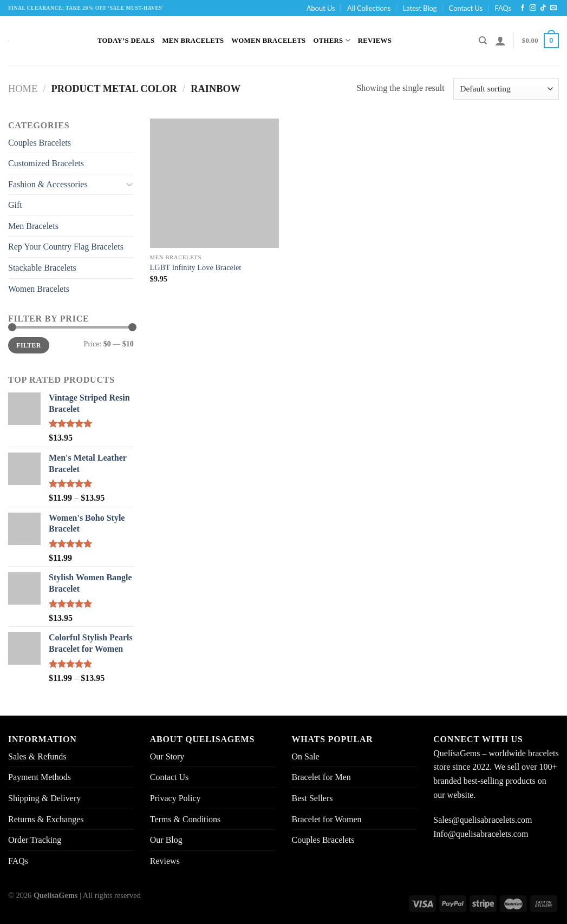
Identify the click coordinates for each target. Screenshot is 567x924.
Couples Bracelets (40, 143)
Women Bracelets (268, 41)
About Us (321, 8)
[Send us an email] (553, 8)
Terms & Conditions (185, 819)
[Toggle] (129, 184)
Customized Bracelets (46, 163)
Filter (28, 345)
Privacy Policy (175, 798)
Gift (15, 205)
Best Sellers (312, 798)
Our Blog (166, 840)
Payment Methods (40, 777)
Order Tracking (35, 840)
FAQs (503, 8)
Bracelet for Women (327, 819)
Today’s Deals (126, 41)
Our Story (167, 756)
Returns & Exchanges (46, 819)
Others (331, 40)
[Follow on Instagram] (533, 8)
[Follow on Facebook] (523, 8)
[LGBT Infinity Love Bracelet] (215, 183)
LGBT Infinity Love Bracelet (196, 267)
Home (23, 89)
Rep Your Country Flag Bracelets (66, 247)
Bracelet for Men (321, 777)
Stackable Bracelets (42, 268)
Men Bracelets (193, 41)
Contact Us (466, 8)
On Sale (306, 756)
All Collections (369, 8)
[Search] (483, 41)
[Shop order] (506, 89)
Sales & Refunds (37, 756)
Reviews (375, 41)
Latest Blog (420, 8)
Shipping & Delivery (44, 798)
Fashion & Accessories (48, 184)
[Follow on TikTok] (543, 8)
